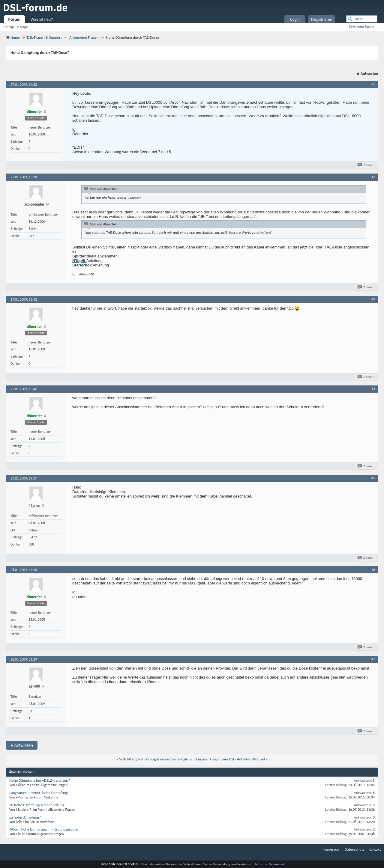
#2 (373, 177)
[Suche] (362, 19)
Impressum (332, 849)
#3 (373, 299)
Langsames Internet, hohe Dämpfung (39, 793)
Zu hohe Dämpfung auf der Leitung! (37, 805)
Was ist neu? (42, 19)
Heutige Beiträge (16, 27)
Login (295, 19)
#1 (373, 84)
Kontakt (375, 849)
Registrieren (322, 19)
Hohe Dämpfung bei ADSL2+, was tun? (40, 780)
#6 (373, 569)
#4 (373, 389)
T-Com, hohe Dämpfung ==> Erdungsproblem (45, 829)
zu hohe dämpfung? (25, 817)
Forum (14, 19)
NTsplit (79, 261)
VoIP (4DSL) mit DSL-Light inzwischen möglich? (156, 759)
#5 (373, 478)
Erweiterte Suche (361, 27)
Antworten (22, 745)
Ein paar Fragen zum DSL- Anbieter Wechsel (231, 759)
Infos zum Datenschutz (270, 864)
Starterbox (82, 265)
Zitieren (366, 165)
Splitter (79, 256)
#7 (373, 659)
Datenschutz (354, 849)
